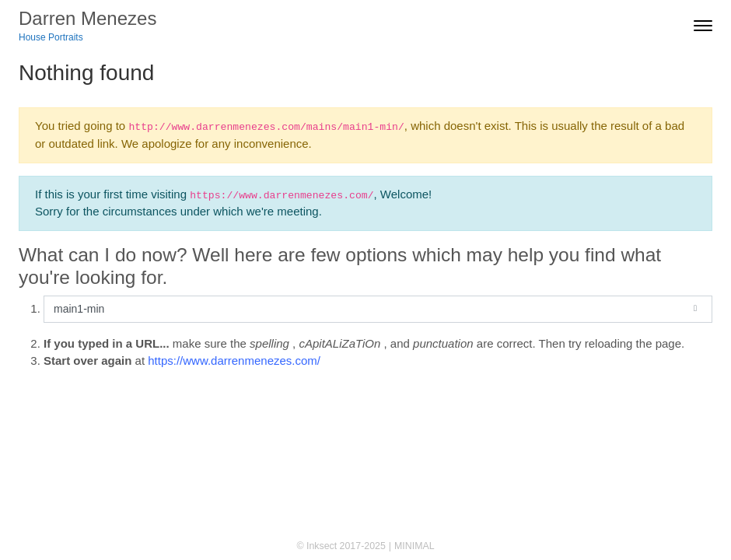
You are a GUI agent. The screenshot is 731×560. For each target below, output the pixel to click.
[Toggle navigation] (703, 26)
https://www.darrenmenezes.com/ (234, 360)
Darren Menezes (87, 18)
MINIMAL (414, 546)
